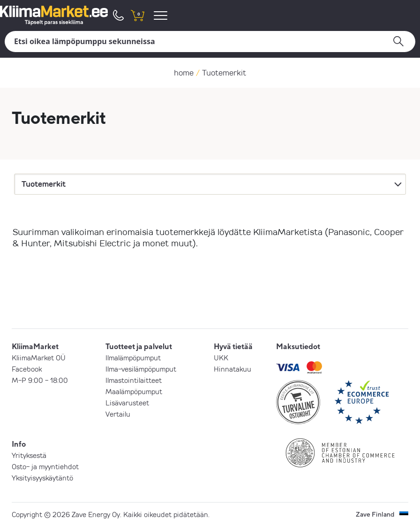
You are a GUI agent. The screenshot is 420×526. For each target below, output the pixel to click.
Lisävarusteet (127, 403)
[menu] (162, 15)
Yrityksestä (29, 455)
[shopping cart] (137, 15)
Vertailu (118, 414)
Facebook (27, 369)
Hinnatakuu (232, 369)
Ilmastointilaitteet (134, 380)
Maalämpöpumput (134, 391)
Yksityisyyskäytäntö (42, 478)
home (184, 72)
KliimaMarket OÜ (39, 358)
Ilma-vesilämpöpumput (141, 369)
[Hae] (210, 42)
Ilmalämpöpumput (133, 358)
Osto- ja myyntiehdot (45, 466)
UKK (221, 358)
